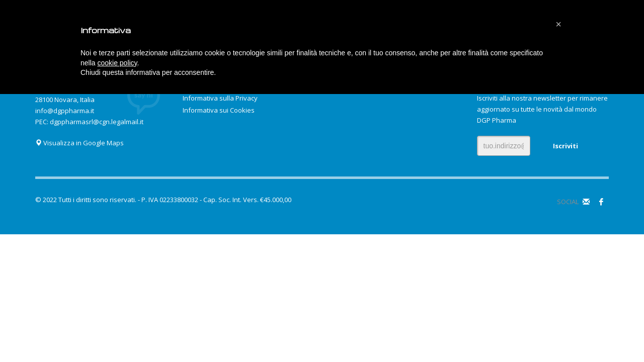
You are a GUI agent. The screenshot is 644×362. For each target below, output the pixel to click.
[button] (558, 24)
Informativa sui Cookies (219, 110)
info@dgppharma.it (65, 111)
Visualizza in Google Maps (79, 143)
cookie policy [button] (117, 63)
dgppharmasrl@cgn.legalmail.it (97, 122)
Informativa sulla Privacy (220, 98)
